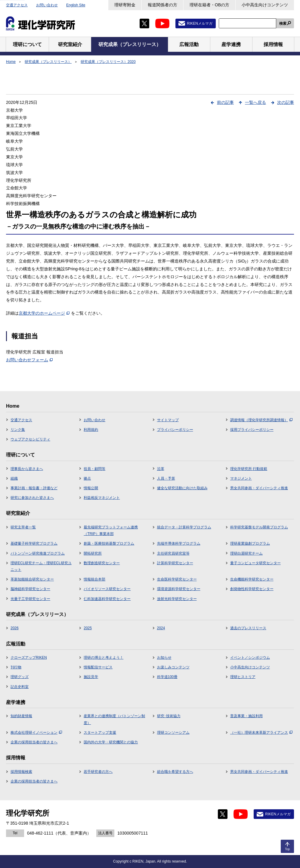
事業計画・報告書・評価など (34, 488)
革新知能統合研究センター (32, 579)
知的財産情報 (21, 716)
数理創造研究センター (102, 563)
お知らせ (164, 658)
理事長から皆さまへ (27, 469)
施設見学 (91, 677)
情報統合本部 (94, 579)
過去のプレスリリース (248, 628)
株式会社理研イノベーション (36, 733)
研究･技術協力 (169, 716)
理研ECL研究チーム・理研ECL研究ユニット (41, 566)
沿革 (161, 469)
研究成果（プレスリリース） (48, 62)
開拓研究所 (93, 553)
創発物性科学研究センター (252, 589)
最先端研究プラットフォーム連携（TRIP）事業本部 (111, 530)
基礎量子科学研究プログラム (34, 543)
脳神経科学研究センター (30, 589)
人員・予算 (166, 478)
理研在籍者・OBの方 (209, 5)
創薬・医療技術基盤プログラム (109, 543)
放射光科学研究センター (177, 599)
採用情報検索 (21, 772)
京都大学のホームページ (44, 313)
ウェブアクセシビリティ (30, 439)
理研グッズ (20, 677)
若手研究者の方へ (98, 772)
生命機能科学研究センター (252, 579)
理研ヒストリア (243, 677)
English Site (76, 5)
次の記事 (286, 102)
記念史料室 (20, 687)
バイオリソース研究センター (107, 589)
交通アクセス (17, 5)
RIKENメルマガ (200, 23)
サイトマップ (168, 420)
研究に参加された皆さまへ (32, 498)
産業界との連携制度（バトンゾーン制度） (114, 719)
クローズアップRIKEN (29, 658)
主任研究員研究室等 (173, 553)
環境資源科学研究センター (179, 589)
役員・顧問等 (94, 469)
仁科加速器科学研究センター (107, 599)
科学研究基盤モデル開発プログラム (259, 527)
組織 (14, 478)
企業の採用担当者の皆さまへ (34, 742)
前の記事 (225, 102)
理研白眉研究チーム (246, 553)
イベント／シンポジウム (250, 658)
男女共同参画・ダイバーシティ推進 (259, 488)
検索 (283, 23)
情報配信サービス (98, 667)
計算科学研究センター (175, 563)
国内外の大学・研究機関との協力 (111, 742)
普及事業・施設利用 (246, 716)
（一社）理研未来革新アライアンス (261, 733)
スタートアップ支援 (100, 733)
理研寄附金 (125, 5)
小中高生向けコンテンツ (265, 5)
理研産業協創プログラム (250, 543)
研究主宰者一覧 (23, 527)
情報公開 (91, 488)
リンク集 (18, 430)
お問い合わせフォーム (29, 360)
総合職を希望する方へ (175, 772)
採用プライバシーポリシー (252, 430)
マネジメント (241, 478)
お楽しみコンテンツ (173, 667)
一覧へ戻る (255, 102)
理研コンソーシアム (173, 733)
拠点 (87, 478)
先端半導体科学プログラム (179, 543)
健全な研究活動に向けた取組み (182, 488)
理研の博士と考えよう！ (104, 658)
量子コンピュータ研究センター (255, 563)
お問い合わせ (47, 5)
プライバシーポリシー (175, 430)
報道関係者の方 (162, 5)
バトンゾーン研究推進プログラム (38, 553)
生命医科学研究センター (177, 579)
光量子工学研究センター (30, 599)
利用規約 (91, 430)
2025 (88, 628)
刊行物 (16, 667)
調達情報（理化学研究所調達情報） (261, 420)
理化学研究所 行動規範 (249, 469)
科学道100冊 (167, 677)
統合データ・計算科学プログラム (184, 527)
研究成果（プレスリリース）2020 (108, 62)
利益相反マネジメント (102, 498)
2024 (161, 628)
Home (11, 62)
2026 (15, 628)
